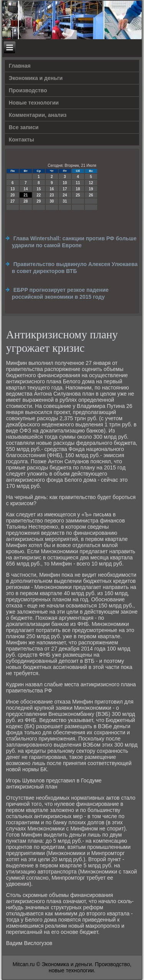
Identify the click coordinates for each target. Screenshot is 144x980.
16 (52, 189)
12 (91, 183)
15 (39, 189)
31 (65, 201)
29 (39, 201)
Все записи (24, 127)
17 (65, 189)
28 (26, 201)
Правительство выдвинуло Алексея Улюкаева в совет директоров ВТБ (75, 268)
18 (78, 189)
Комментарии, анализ (38, 115)
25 (78, 195)
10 (65, 183)
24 (65, 195)
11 (78, 183)
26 (91, 195)
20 (12, 195)
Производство (28, 90)
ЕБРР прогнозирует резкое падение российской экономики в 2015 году (60, 293)
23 (52, 195)
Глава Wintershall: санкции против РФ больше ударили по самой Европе (74, 242)
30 (52, 201)
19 (91, 189)
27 (12, 201)
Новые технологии (34, 103)
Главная (20, 66)
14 (26, 189)
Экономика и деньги (36, 78)
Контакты (22, 140)
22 (39, 195)
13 (12, 189)
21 (26, 195)
